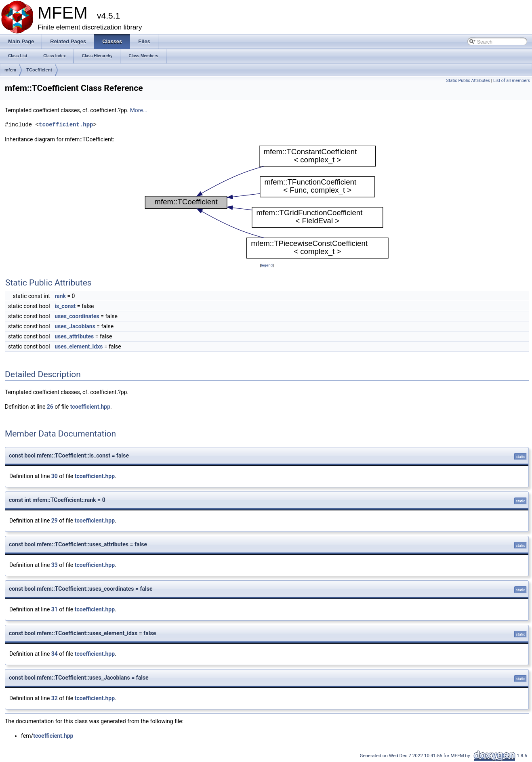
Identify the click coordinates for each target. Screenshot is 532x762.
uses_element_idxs (79, 346)
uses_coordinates (77, 316)
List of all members (512, 81)
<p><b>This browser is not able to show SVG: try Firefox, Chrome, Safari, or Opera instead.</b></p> (267, 202)
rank (60, 296)
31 (55, 609)
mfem (10, 70)
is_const (65, 306)
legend (267, 265)
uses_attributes (74, 336)
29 (55, 521)
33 (55, 565)
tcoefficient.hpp (66, 125)
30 (55, 476)
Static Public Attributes (468, 81)
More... (139, 110)
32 (55, 698)
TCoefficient (39, 70)
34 (55, 654)
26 (50, 407)
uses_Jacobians (75, 326)
